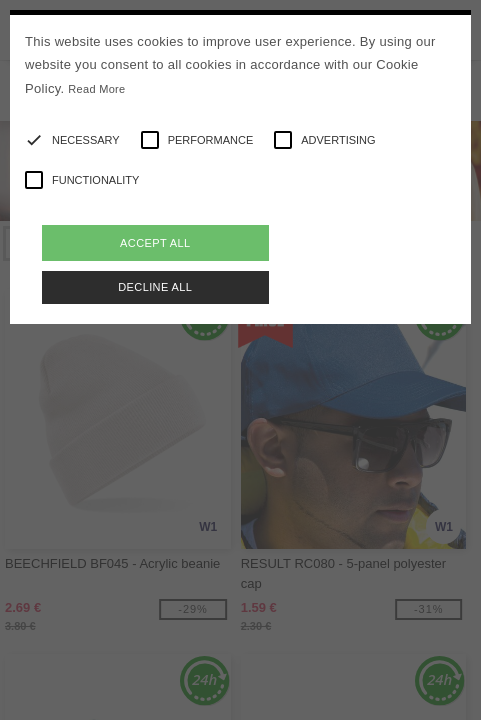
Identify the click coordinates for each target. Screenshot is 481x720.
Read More (96, 89)
